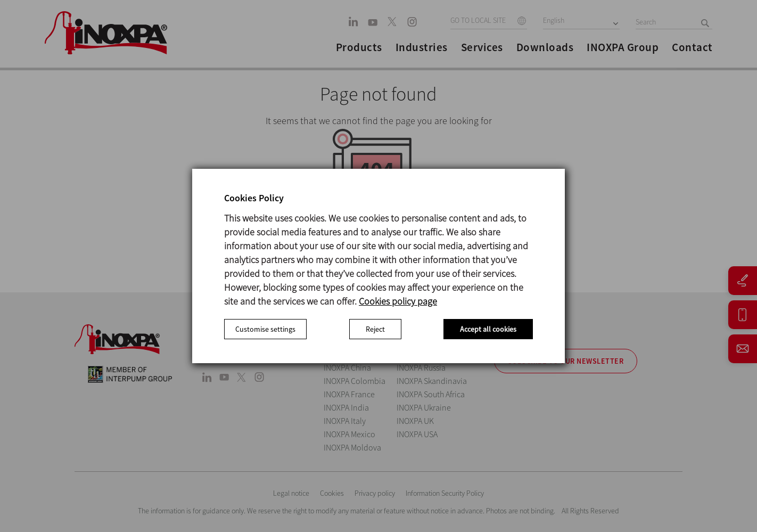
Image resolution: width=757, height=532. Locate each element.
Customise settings (265, 329)
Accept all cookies (488, 329)
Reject (375, 329)
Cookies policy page (398, 301)
